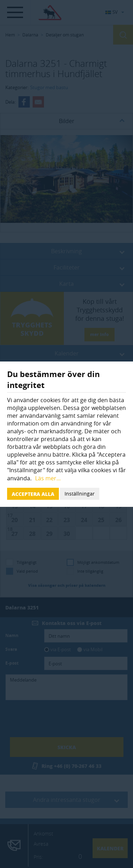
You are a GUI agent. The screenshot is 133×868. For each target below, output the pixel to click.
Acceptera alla (33, 494)
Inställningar (80, 494)
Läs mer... (48, 478)
